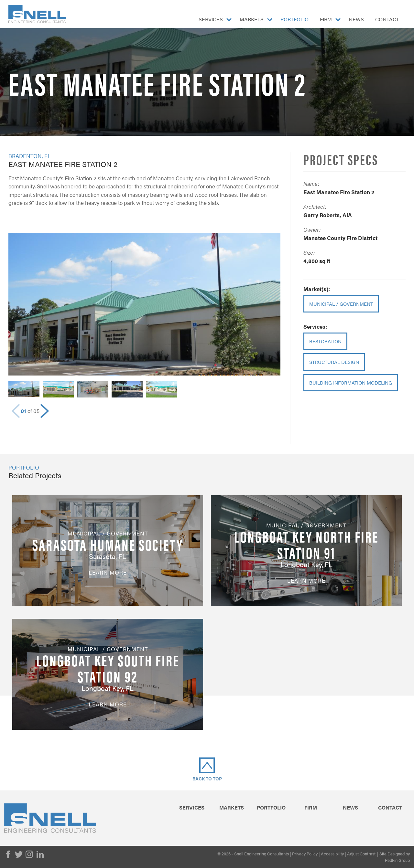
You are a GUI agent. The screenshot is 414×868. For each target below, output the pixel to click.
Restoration (325, 341)
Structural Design (334, 362)
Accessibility (332, 854)
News (356, 19)
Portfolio (294, 19)
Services (211, 19)
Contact (387, 19)
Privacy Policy (305, 854)
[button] (44, 411)
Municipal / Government (341, 304)
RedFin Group (397, 860)
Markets (252, 19)
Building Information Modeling (351, 382)
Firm (326, 19)
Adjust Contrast (361, 854)
